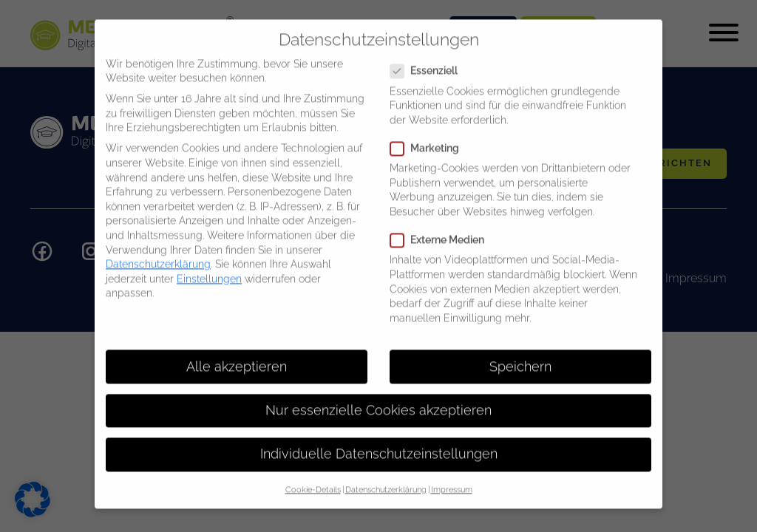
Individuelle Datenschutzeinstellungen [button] (379, 442)
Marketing (429, 136)
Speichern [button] (520, 354)
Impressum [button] (452, 477)
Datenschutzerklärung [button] (386, 477)
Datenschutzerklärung (158, 252)
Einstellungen (209, 267)
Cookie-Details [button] (313, 477)
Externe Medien (442, 228)
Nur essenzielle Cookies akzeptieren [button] (378, 398)
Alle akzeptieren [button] (237, 354)
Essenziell (428, 59)
